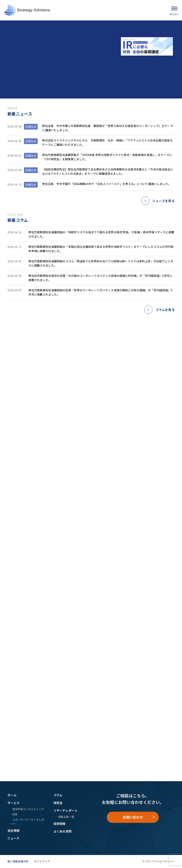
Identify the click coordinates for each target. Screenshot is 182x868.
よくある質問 (63, 831)
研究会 (58, 803)
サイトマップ (42, 861)
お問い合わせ (133, 817)
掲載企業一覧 (66, 817)
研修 (15, 814)
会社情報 (13, 830)
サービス (13, 803)
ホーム (12, 795)
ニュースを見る (163, 201)
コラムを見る (165, 310)
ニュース (13, 838)
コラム (58, 795)
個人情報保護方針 (18, 861)
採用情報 (60, 824)
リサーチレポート (66, 811)
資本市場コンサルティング (28, 809)
